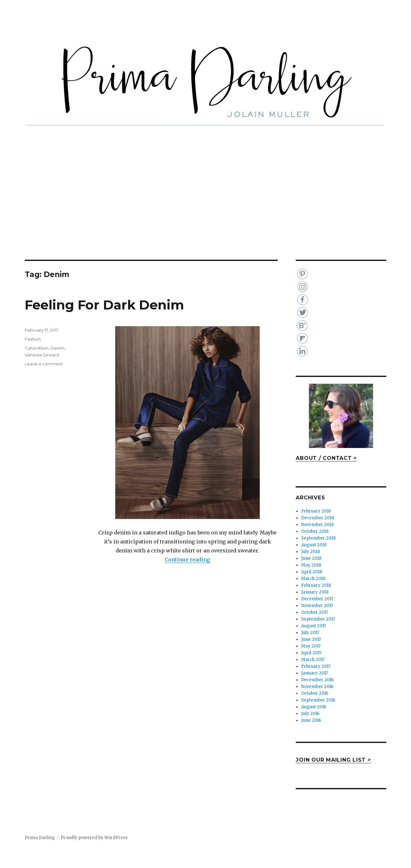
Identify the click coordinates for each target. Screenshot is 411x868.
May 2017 (311, 646)
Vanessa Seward (42, 355)
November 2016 (317, 687)
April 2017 (311, 653)
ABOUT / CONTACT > (326, 458)
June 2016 (311, 720)
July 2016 (310, 714)
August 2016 (314, 707)
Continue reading (187, 559)
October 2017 (315, 612)
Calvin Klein (37, 348)
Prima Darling (40, 838)
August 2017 (314, 626)
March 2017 (313, 660)
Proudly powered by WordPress (94, 838)
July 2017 (310, 633)
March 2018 (313, 579)
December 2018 (318, 518)
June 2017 (311, 639)
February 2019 (316, 511)
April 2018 (312, 572)
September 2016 (318, 700)
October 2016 (315, 693)
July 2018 (310, 552)
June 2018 (311, 558)
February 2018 (316, 585)
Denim (57, 348)
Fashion (33, 339)
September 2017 (318, 619)
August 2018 (314, 545)
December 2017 (317, 599)
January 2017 (315, 673)
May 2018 (311, 565)
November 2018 (317, 525)
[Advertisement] (205, 212)
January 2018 (315, 592)
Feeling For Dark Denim (104, 305)
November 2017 (317, 606)
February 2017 (316, 666)
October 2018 (315, 531)
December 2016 (317, 680)
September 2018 (318, 538)
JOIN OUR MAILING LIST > (333, 760)
